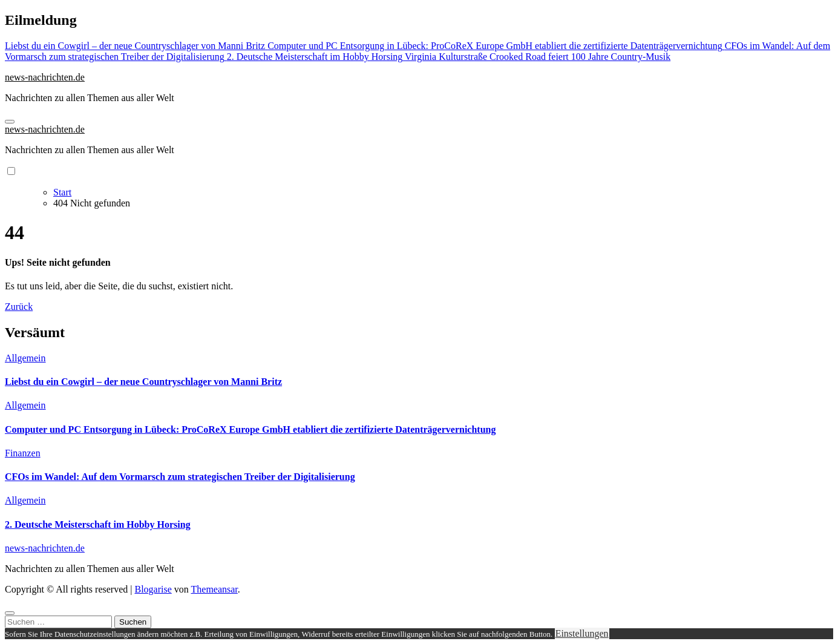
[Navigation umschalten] (10, 122)
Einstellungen (582, 633)
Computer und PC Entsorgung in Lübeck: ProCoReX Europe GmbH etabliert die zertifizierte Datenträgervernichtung (250, 429)
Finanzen (23, 453)
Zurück (19, 307)
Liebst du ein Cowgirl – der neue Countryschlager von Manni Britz (143, 382)
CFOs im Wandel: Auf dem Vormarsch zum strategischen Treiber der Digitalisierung (180, 477)
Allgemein (25, 358)
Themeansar (214, 589)
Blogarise (153, 589)
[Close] (10, 613)
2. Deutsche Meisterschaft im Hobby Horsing (98, 524)
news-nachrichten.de (45, 77)
